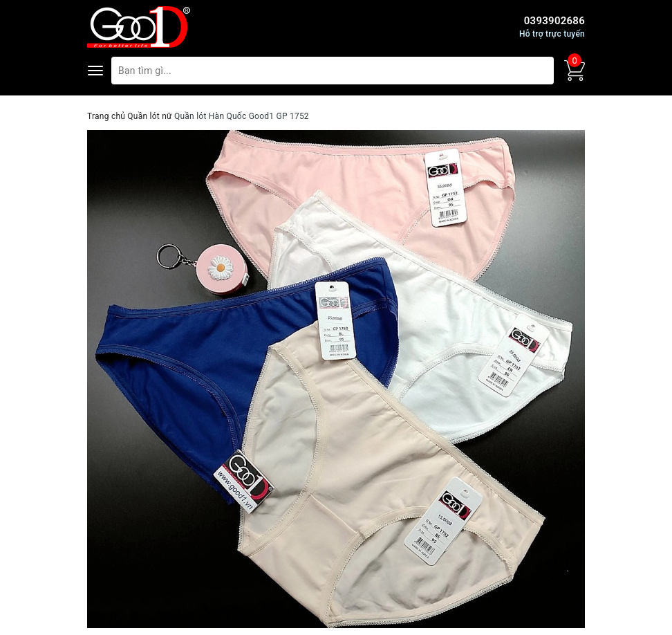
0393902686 (554, 21)
